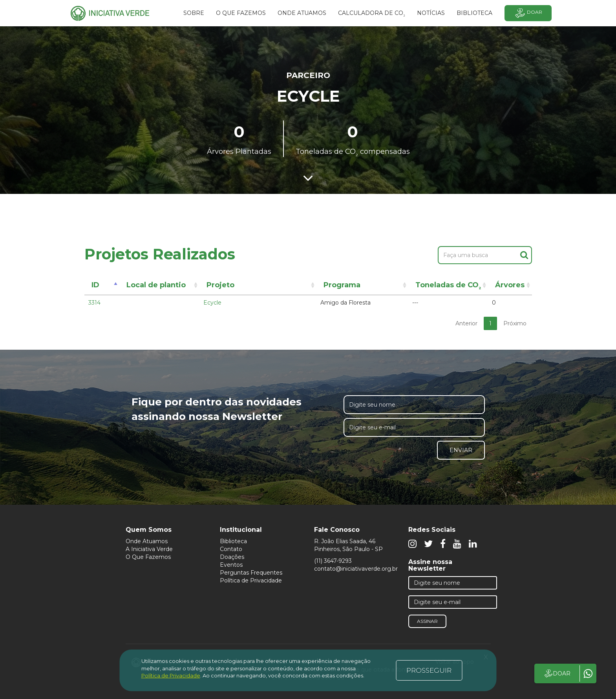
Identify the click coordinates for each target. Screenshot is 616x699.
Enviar (461, 450)
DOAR (557, 673)
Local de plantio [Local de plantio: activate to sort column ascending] (156, 285)
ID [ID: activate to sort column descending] (95, 285)
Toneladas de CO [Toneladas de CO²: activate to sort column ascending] (448, 286)
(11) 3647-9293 (333, 561)
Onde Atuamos (147, 541)
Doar (528, 13)
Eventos (231, 565)
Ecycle (212, 303)
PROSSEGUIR (429, 670)
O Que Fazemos (148, 557)
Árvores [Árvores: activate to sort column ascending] (510, 285)
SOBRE (194, 13)
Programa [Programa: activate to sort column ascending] (342, 285)
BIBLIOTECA (474, 13)
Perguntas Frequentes (251, 573)
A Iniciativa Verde (149, 549)
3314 (94, 303)
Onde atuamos (302, 13)
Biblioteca (233, 541)
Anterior (466, 323)
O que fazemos (241, 13)
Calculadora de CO (372, 14)
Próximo (515, 323)
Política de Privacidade (251, 580)
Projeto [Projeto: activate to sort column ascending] (220, 285)
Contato (231, 549)
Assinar (427, 621)
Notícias (431, 13)
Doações (232, 557)
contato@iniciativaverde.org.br (356, 569)
